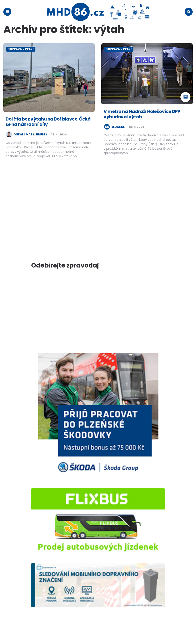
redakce (118, 127)
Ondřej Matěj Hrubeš (30, 134)
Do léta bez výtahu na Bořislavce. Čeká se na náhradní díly (48, 121)
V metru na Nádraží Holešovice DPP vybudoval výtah (142, 114)
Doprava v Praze (21, 49)
